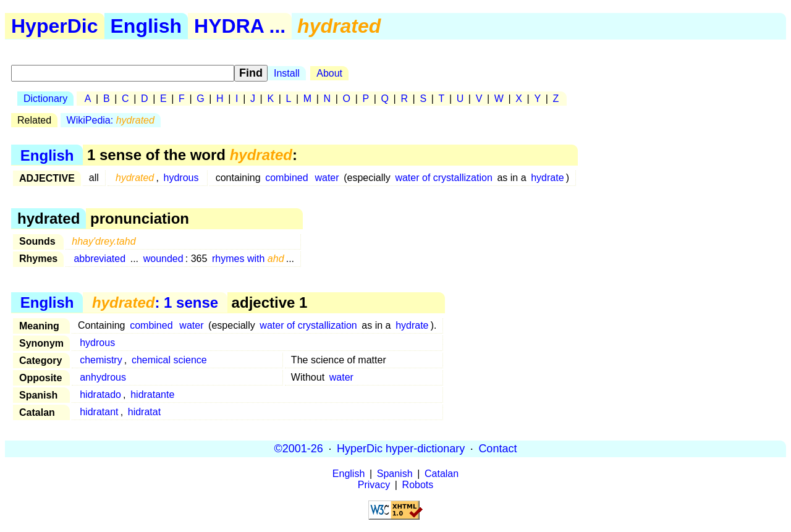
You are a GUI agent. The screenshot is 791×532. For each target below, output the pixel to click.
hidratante (152, 395)
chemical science (169, 360)
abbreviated (99, 259)
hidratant (99, 412)
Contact (497, 449)
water (327, 178)
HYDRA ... (240, 26)
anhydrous (103, 377)
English (146, 26)
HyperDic (55, 26)
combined (286, 178)
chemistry (101, 360)
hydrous (181, 178)
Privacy (374, 485)
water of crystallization (443, 178)
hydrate (547, 178)
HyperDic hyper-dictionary (401, 449)
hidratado (100, 395)
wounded (163, 259)
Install (287, 73)
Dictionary (45, 99)
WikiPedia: (111, 120)
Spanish (395, 474)
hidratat (144, 412)
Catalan (442, 474)
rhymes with (248, 259)
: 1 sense (155, 302)
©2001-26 (299, 449)
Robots (418, 485)
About (329, 73)
